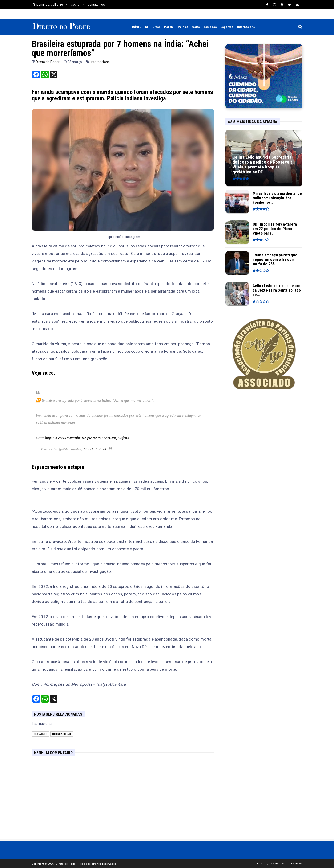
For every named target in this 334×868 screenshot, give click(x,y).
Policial (169, 27)
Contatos (297, 864)
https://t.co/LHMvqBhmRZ (66, 438)
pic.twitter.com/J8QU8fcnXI (109, 438)
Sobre (75, 5)
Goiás (196, 27)
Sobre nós (278, 864)
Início (261, 864)
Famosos (210, 27)
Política (183, 27)
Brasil (156, 27)
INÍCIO (137, 27)
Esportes (227, 27)
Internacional (246, 27)
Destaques (41, 734)
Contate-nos (96, 5)
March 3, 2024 (95, 449)
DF (147, 27)
